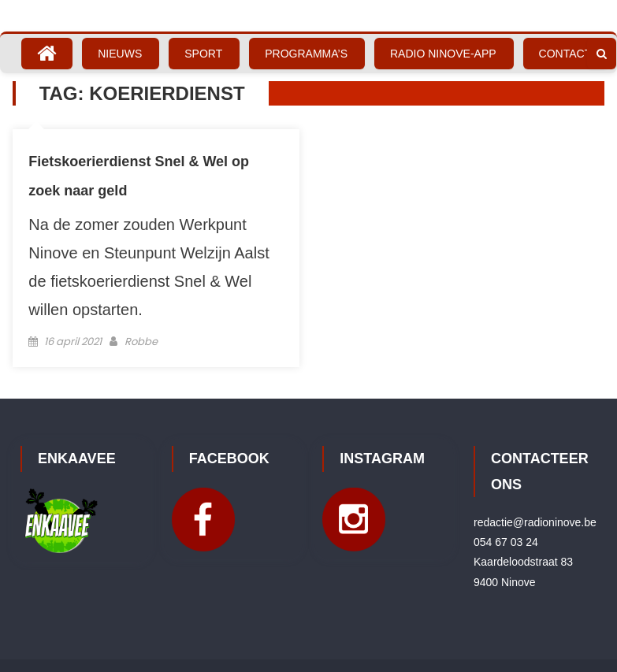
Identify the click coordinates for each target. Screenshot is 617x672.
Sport (203, 54)
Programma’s (306, 54)
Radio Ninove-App (443, 54)
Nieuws (120, 54)
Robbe (141, 342)
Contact (565, 54)
